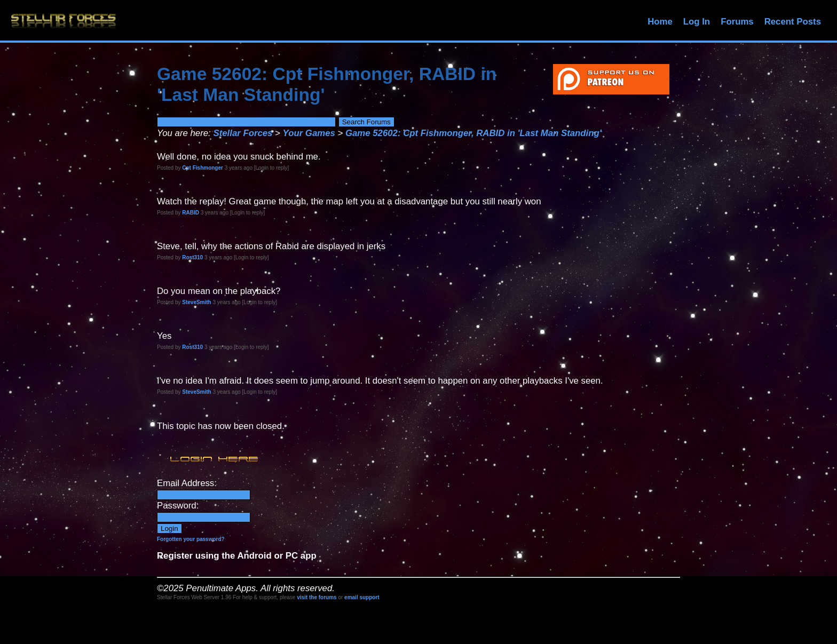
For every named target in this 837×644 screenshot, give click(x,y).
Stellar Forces (243, 133)
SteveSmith (196, 302)
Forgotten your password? (191, 539)
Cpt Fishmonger (203, 168)
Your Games (309, 133)
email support (362, 597)
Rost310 (192, 257)
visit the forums (317, 597)
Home (660, 22)
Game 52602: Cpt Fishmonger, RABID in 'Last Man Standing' (473, 133)
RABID (191, 213)
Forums (737, 22)
